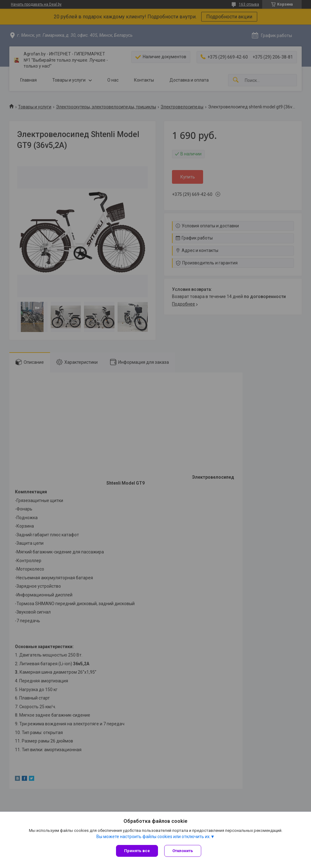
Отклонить (183, 851)
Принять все (137, 851)
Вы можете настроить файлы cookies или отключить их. (153, 837)
